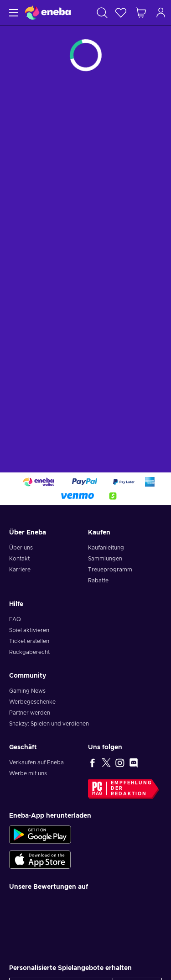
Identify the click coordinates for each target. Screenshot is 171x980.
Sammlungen (105, 559)
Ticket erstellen (29, 641)
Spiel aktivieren (29, 630)
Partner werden (30, 713)
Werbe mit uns (28, 773)
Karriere (20, 570)
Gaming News (27, 691)
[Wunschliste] (121, 13)
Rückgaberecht (29, 652)
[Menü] (13, 13)
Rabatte (98, 581)
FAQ (15, 619)
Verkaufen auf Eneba (36, 762)
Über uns (21, 548)
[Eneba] (48, 13)
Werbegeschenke (32, 702)
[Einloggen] (161, 13)
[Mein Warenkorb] (141, 13)
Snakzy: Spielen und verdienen (49, 724)
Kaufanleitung (106, 548)
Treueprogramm (110, 570)
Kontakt (19, 559)
